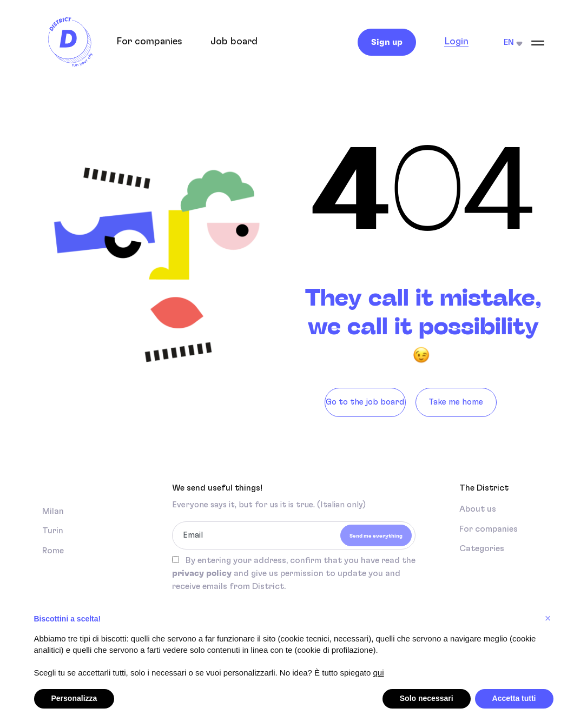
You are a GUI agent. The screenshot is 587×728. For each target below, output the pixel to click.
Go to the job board (365, 402)
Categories (482, 548)
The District (484, 488)
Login (456, 42)
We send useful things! (217, 488)
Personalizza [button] (74, 698)
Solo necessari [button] (427, 698)
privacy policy (202, 573)
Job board (234, 42)
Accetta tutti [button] (514, 698)
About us (478, 509)
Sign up (387, 42)
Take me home (456, 402)
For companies (149, 42)
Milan (53, 511)
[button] (548, 618)
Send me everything (376, 536)
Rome (53, 551)
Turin (53, 531)
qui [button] (379, 673)
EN (513, 42)
